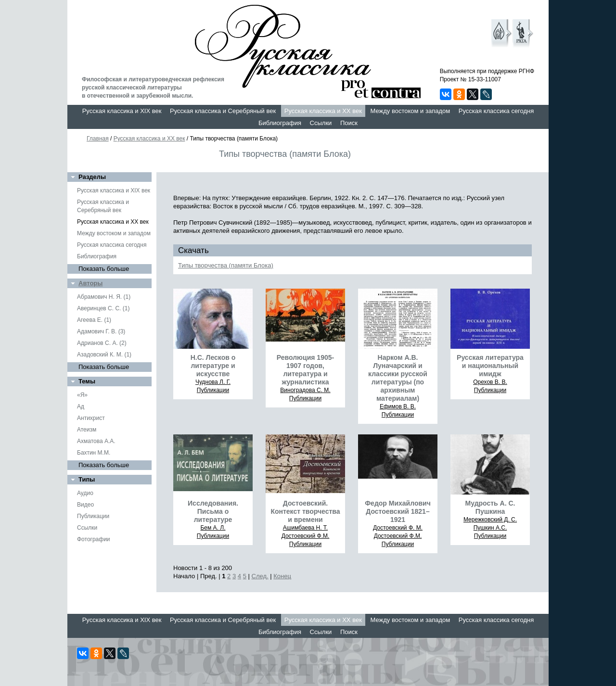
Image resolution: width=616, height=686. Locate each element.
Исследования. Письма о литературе (213, 511)
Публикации (93, 516)
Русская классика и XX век (323, 111)
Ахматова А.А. (96, 441)
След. (260, 576)
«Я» (82, 395)
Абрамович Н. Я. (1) (104, 297)
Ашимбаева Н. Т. (305, 528)
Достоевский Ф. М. (398, 528)
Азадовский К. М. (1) (104, 355)
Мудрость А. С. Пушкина (490, 507)
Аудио (85, 493)
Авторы (90, 283)
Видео (85, 505)
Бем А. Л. (213, 528)
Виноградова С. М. (305, 390)
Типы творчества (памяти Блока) (226, 265)
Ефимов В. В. (398, 407)
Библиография (280, 123)
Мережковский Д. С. (490, 520)
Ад (81, 407)
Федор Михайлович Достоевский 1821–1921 (398, 511)
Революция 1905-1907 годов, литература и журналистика (305, 370)
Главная (98, 139)
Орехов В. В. (490, 382)
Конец (282, 576)
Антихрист (91, 418)
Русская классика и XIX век (122, 111)
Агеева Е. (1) (94, 320)
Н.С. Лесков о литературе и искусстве (213, 366)
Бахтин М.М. (94, 453)
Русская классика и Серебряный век (223, 111)
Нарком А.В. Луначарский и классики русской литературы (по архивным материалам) (398, 378)
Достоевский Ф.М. (306, 536)
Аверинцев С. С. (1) (103, 308)
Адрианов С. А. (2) (102, 343)
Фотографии (94, 539)
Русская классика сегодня (496, 111)
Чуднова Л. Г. (213, 382)
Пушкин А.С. (490, 528)
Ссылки (321, 123)
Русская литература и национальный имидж (490, 366)
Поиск (349, 123)
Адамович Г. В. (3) (101, 331)
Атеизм (87, 430)
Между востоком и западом (410, 111)
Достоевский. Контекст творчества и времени (305, 511)
